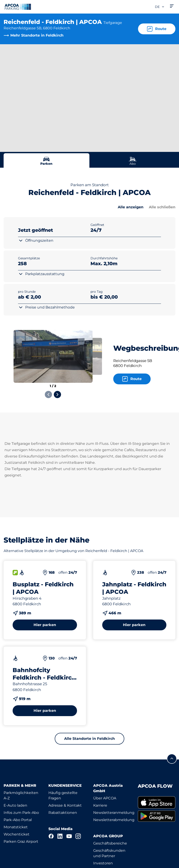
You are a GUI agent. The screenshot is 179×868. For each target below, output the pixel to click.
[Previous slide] (48, 395)
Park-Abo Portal (18, 820)
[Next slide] (57, 395)
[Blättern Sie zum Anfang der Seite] (172, 759)
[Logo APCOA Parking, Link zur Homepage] (18, 7)
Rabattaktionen (63, 813)
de (160, 7)
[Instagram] (78, 836)
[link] (157, 803)
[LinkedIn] (60, 836)
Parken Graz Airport (21, 841)
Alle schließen (162, 207)
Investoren (103, 863)
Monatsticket (16, 827)
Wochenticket (17, 834)
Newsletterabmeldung (114, 820)
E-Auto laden (15, 805)
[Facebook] (51, 836)
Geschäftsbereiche (110, 843)
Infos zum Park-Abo (21, 813)
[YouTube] (69, 836)
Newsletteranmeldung (114, 813)
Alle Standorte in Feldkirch (89, 739)
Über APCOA (105, 798)
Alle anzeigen (131, 207)
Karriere (100, 805)
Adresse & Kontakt (65, 805)
